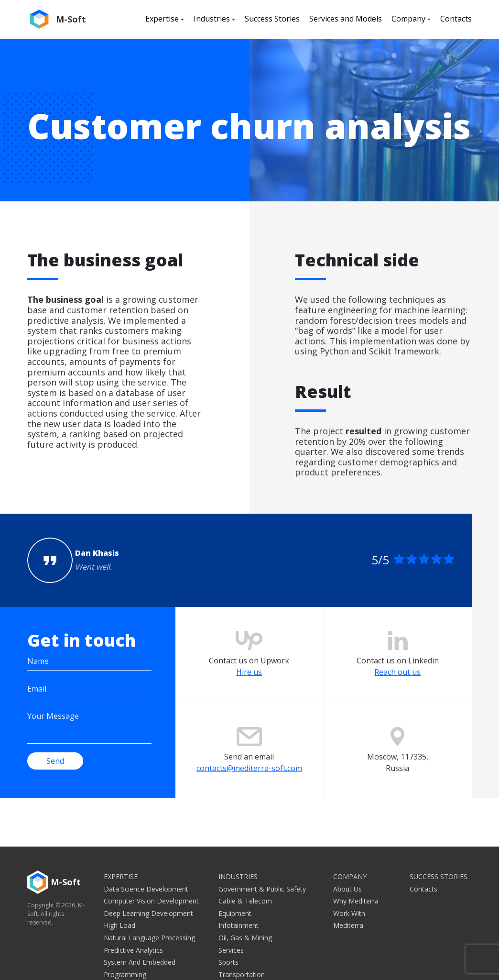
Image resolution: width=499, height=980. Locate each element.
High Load (119, 925)
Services (231, 950)
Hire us (249, 674)
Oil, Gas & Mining (245, 938)
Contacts (456, 19)
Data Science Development (146, 889)
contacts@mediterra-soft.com (249, 770)
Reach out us (397, 674)
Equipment (235, 913)
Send (55, 761)
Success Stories (272, 19)
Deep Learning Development (148, 913)
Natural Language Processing (149, 938)
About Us (347, 889)
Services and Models (346, 19)
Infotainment (239, 925)
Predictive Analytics (133, 950)
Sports (228, 962)
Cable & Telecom (245, 901)
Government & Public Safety (262, 889)
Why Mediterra (356, 901)
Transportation (242, 974)
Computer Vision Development (151, 901)
